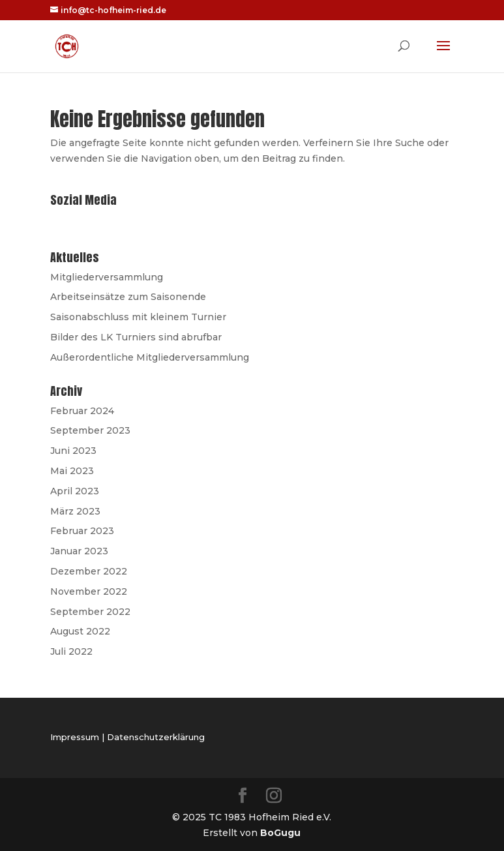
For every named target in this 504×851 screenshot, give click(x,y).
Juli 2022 (71, 651)
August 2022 (80, 631)
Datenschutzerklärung (156, 737)
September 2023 (90, 430)
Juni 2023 (73, 451)
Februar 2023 (82, 531)
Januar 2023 (79, 551)
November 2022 (89, 591)
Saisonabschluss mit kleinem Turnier (138, 317)
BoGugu (280, 833)
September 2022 (90, 612)
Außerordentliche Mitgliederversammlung (150, 357)
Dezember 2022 (89, 571)
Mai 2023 (72, 471)
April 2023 (75, 491)
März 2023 (75, 511)
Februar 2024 (82, 411)
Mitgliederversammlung (107, 277)
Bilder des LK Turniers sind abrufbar (136, 337)
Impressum (75, 737)
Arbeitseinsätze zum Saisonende (128, 297)
